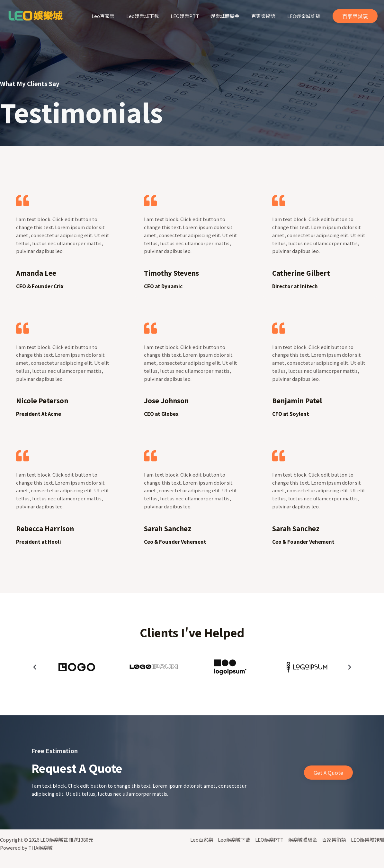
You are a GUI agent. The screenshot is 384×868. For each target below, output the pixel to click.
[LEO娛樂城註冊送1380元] (35, 15)
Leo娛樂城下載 (152, 16)
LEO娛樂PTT (192, 16)
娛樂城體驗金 (230, 16)
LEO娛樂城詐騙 (305, 16)
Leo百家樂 (115, 16)
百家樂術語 (267, 16)
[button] (35, 667)
